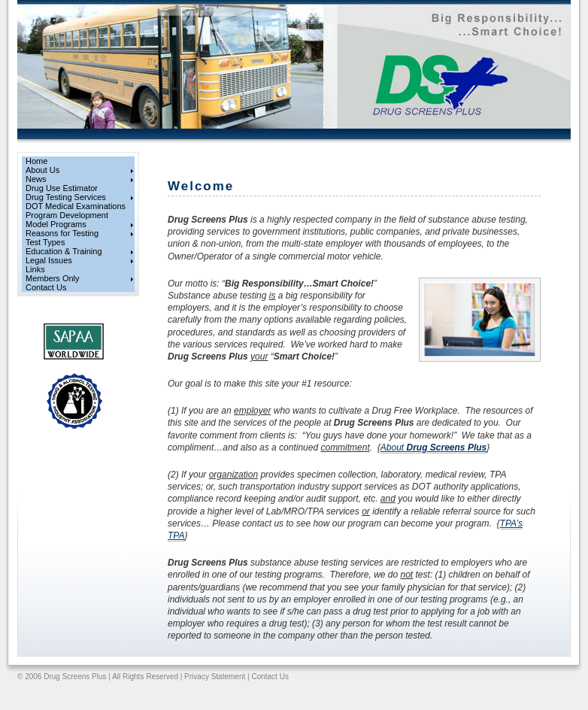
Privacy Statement (215, 677)
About (433, 448)
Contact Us (270, 677)
